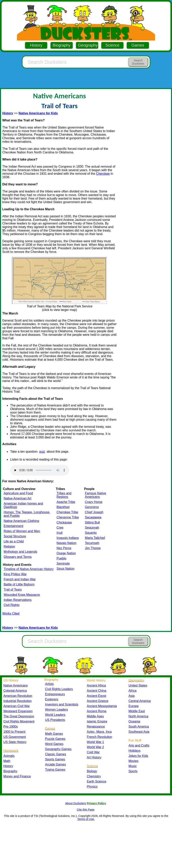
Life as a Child (14, 541)
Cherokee (103, 174)
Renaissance (96, 727)
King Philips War (15, 574)
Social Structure (15, 536)
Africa (133, 691)
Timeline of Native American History (29, 569)
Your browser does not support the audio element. (40, 470)
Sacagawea (93, 517)
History (36, 45)
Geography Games (58, 749)
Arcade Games (55, 764)
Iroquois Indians (68, 538)
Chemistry (94, 776)
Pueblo (61, 558)
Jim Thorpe (93, 548)
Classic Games (55, 754)
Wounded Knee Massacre (22, 595)
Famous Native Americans (96, 495)
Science (112, 45)
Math (7, 761)
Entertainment (13, 526)
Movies (133, 761)
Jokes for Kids (138, 756)
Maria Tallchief (95, 538)
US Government (15, 737)
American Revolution (18, 696)
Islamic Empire (97, 721)
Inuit (59, 533)
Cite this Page (86, 810)
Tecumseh (92, 543)
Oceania (134, 721)
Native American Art (17, 498)
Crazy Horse (94, 502)
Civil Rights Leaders (59, 689)
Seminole (63, 563)
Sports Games (55, 759)
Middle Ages (95, 716)
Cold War (93, 752)
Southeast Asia (139, 732)
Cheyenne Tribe (68, 517)
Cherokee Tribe (67, 512)
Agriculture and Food (18, 493)
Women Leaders (56, 710)
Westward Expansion (18, 711)
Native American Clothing (21, 521)
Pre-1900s (11, 727)
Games (138, 45)
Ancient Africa (96, 685)
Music (133, 766)
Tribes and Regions (64, 495)
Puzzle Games (55, 739)
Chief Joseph (94, 512)
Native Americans (16, 685)
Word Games (54, 744)
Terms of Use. (86, 819)
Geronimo (92, 507)
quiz (42, 452)
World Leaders (55, 715)
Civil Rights (11, 605)
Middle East (137, 711)
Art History (94, 757)
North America (138, 716)
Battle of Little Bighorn (19, 584)
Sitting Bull (92, 522)
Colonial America (15, 691)
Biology (92, 771)
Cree (60, 528)
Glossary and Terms (18, 557)
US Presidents (55, 720)
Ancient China (97, 691)
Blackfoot (63, 507)
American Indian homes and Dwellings (23, 505)
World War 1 (95, 742)
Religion (9, 547)
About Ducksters (76, 803)
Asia (132, 696)
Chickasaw (64, 522)
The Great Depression (19, 716)
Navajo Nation (66, 543)
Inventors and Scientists (62, 704)
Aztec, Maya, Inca (99, 732)
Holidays (135, 751)
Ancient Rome (97, 711)
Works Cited (11, 613)
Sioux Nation (65, 569)
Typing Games (55, 770)
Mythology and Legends (20, 552)
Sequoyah (92, 528)
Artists (49, 684)
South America (139, 727)
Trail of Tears (13, 590)
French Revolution (100, 737)
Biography (62, 45)
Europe (134, 706)
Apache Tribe (66, 502)
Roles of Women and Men (22, 531)
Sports (133, 771)
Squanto (91, 533)
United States (138, 685)
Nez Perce (64, 548)
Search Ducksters (138, 62)
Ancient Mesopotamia (102, 706)
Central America (140, 701)
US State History (15, 742)
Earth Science (97, 781)
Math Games (54, 734)
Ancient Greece (98, 701)
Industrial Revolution (17, 701)
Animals (9, 756)
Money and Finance (17, 776)
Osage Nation (66, 553)
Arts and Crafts (139, 746)
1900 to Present (14, 732)
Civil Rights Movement (19, 721)
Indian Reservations (17, 600)
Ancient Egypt (97, 696)
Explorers (52, 699)
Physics (92, 787)
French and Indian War (20, 579)
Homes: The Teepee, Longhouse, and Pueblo (27, 514)
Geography (88, 45)
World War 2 (95, 747)
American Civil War (17, 706)
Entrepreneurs (55, 694)
